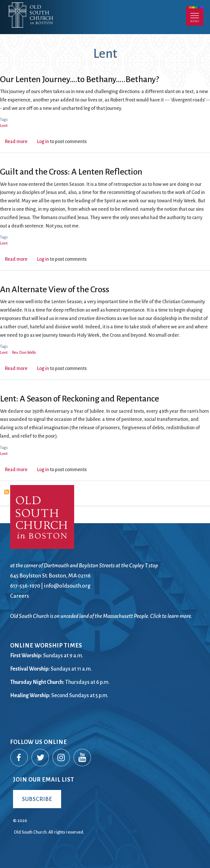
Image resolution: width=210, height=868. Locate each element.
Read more (16, 142)
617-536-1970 (25, 586)
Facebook (19, 758)
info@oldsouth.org (67, 586)
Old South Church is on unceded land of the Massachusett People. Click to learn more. (101, 616)
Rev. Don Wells (24, 352)
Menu (195, 16)
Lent (4, 126)
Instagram (61, 758)
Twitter (41, 758)
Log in (43, 142)
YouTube (83, 758)
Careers (20, 596)
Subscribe (37, 799)
